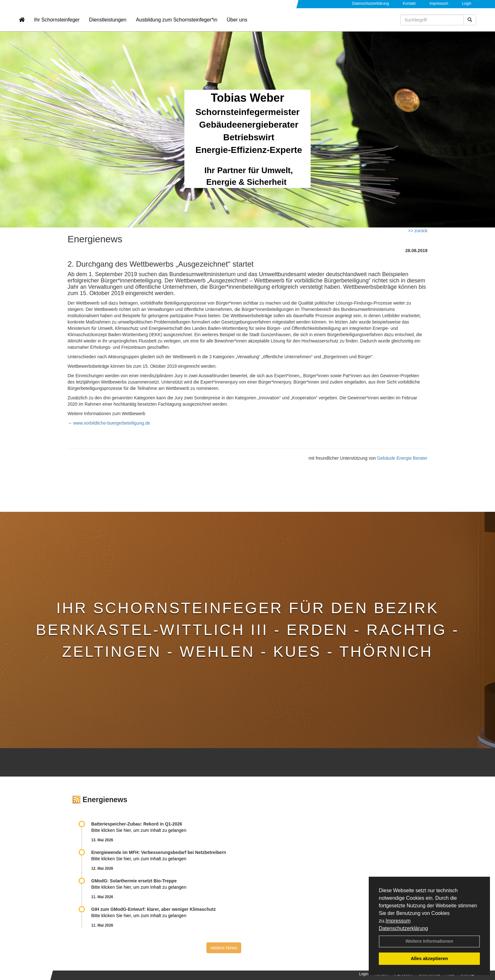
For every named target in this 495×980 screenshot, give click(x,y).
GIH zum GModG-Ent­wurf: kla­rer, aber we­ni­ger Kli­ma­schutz (153, 909)
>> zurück (418, 231)
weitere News (224, 948)
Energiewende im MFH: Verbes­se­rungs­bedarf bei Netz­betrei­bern (159, 852)
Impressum (398, 921)
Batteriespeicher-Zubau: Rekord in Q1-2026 (137, 824)
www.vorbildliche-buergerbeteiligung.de (111, 423)
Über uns (237, 24)
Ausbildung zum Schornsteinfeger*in (176, 24)
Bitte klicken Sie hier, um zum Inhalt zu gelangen (139, 830)
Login (467, 3)
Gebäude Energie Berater (402, 458)
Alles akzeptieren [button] (429, 959)
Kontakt (409, 3)
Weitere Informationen (429, 941)
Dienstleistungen (108, 24)
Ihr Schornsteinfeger (57, 24)
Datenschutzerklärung (403, 928)
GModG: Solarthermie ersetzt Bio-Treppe (134, 881)
